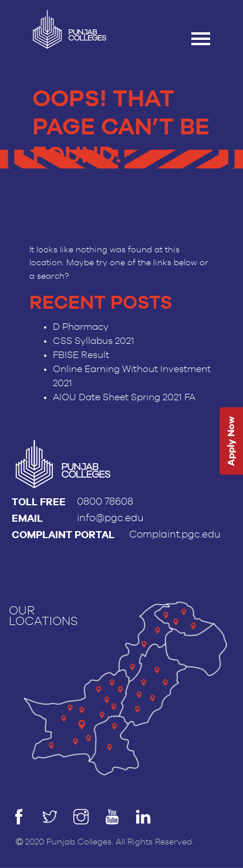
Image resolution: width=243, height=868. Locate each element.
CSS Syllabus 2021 (94, 341)
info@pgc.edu (110, 518)
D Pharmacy (81, 327)
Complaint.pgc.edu (175, 534)
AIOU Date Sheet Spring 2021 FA (124, 397)
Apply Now (231, 441)
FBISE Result (81, 355)
